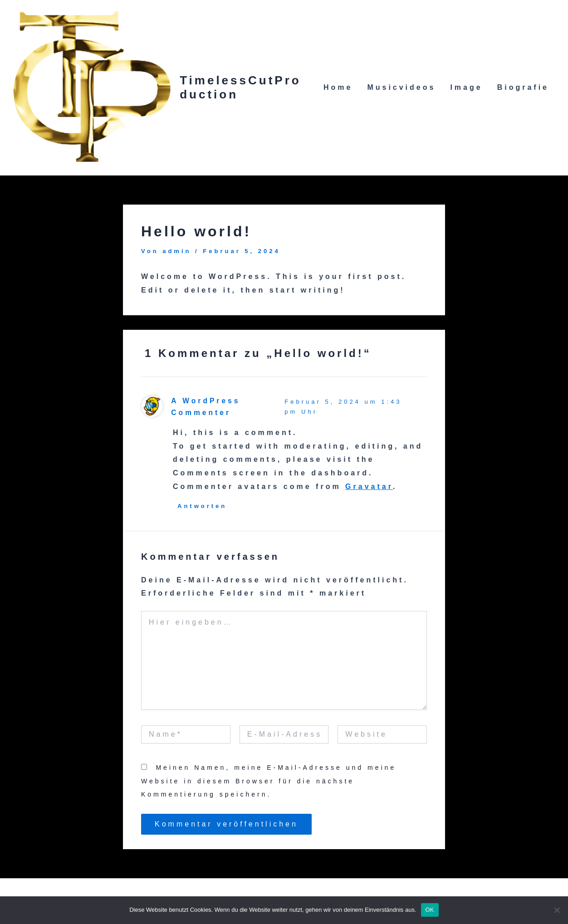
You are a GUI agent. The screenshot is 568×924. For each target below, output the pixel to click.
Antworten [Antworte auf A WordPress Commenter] (202, 506)
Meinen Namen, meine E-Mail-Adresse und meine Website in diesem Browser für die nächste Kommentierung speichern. (269, 781)
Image (466, 87)
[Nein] (557, 910)
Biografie (523, 87)
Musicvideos (401, 87)
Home (338, 87)
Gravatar (369, 486)
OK (430, 910)
